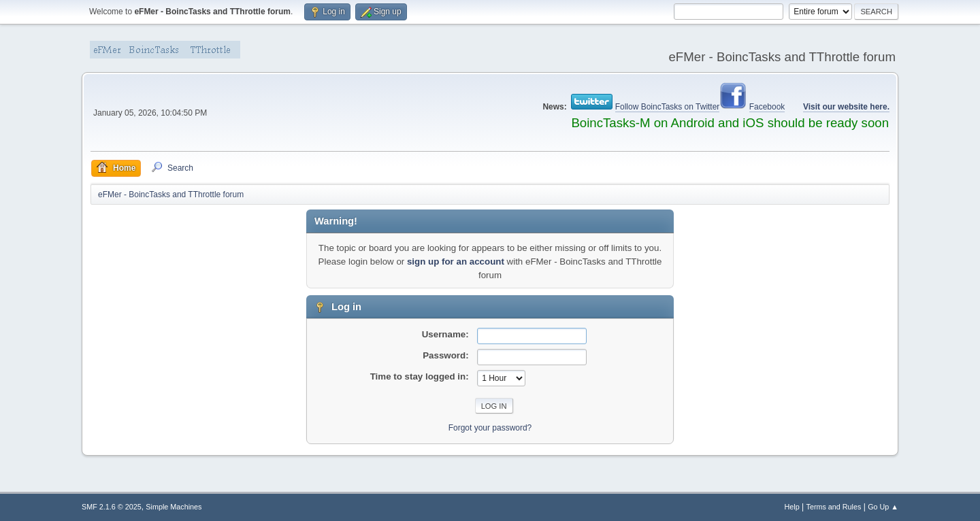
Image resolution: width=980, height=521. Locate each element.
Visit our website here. (846, 107)
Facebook (767, 107)
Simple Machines (174, 507)
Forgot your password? (490, 428)
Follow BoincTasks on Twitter (668, 107)
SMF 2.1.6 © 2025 (112, 507)
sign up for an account (456, 262)
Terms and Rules (834, 507)
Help (792, 507)
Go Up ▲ (883, 507)
